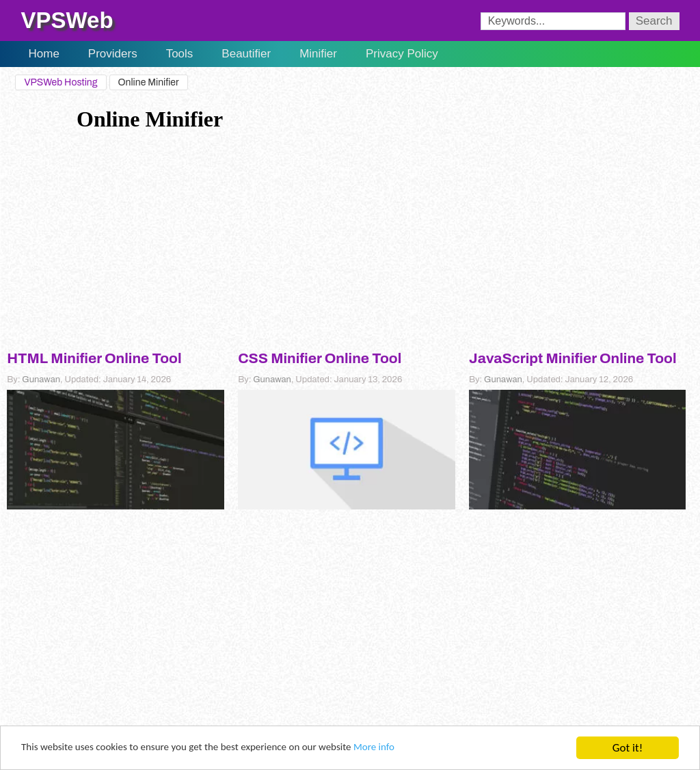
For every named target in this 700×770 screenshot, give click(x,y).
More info (421, 748)
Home (43, 54)
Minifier (318, 54)
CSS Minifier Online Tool (320, 358)
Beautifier (246, 54)
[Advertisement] (350, 235)
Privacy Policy (402, 54)
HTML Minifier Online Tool (94, 358)
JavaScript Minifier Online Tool (573, 358)
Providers (113, 54)
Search (654, 21)
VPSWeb (67, 20)
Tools (180, 54)
